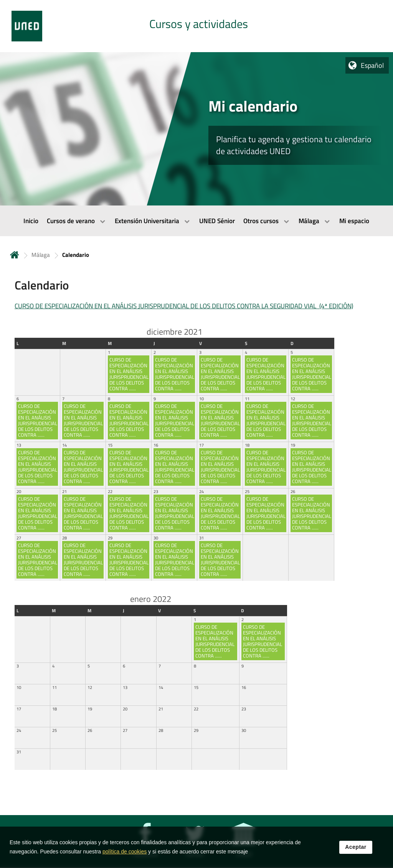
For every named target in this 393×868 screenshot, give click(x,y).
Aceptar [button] (356, 853)
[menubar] (196, 221)
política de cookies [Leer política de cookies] (125, 858)
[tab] (196, 26)
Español (372, 65)
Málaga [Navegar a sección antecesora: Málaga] (41, 255)
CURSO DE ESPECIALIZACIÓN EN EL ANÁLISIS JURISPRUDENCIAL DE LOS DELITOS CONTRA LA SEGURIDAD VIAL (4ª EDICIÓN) (184, 306)
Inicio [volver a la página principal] (15, 255)
